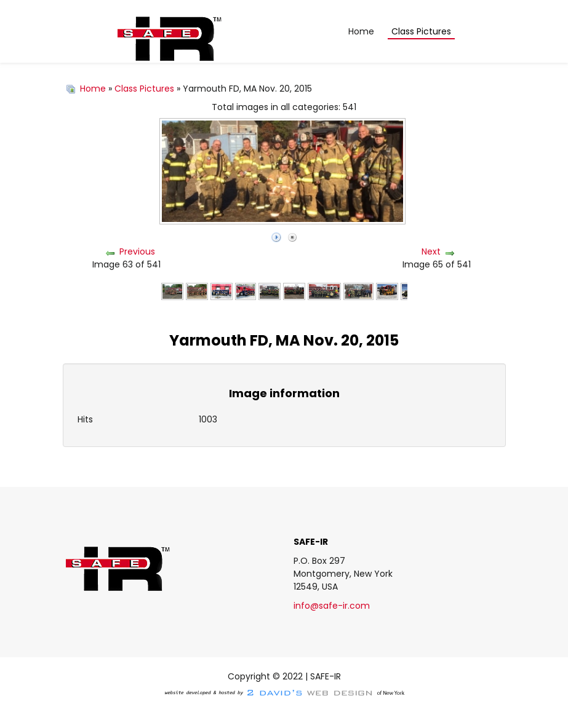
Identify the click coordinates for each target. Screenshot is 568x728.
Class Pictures (144, 89)
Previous (137, 251)
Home (93, 89)
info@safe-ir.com (332, 606)
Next (431, 251)
